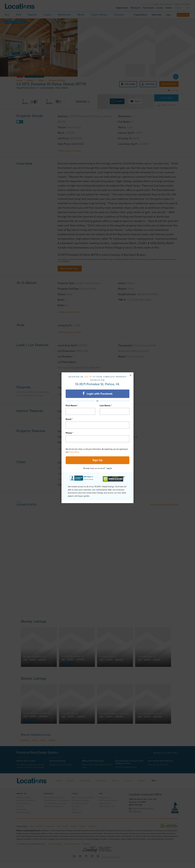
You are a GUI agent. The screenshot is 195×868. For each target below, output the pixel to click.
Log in (88, 377)
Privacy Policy (74, 452)
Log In (109, 468)
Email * (69, 419)
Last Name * (106, 406)
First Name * (72, 406)
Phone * (70, 433)
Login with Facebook (98, 394)
